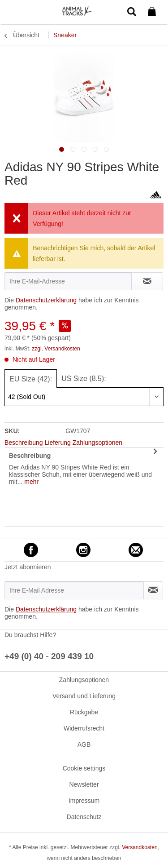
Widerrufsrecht (84, 728)
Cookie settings (84, 768)
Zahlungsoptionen (84, 680)
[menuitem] (13, 11)
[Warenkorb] (154, 12)
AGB (84, 744)
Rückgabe (84, 712)
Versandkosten (140, 847)
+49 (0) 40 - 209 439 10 (49, 656)
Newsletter (84, 784)
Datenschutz (84, 817)
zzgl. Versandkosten (56, 349)
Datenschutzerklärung (46, 300)
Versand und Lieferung (84, 696)
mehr (30, 482)
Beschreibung (30, 456)
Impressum (84, 801)
